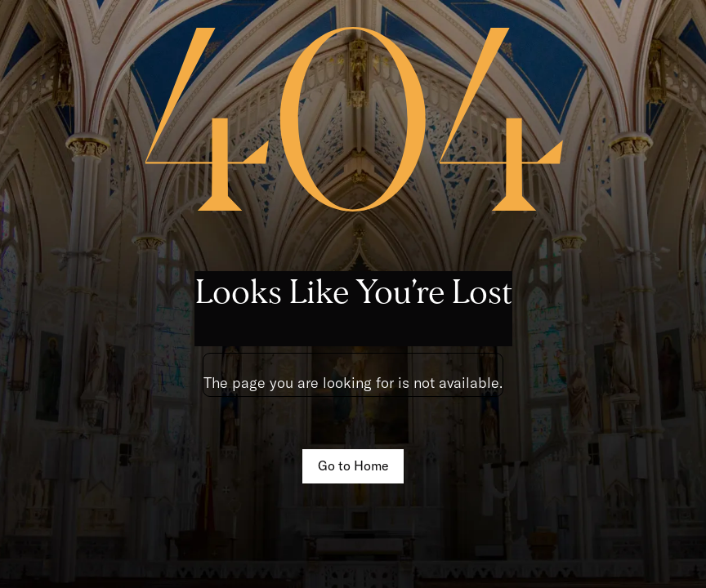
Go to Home (353, 465)
